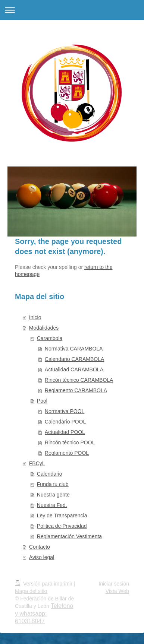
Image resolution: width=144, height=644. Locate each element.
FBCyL (37, 463)
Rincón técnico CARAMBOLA (79, 380)
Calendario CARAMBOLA (75, 359)
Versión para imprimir (44, 584)
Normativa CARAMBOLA (74, 349)
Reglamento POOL (67, 453)
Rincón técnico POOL (70, 442)
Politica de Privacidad (62, 526)
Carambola (50, 338)
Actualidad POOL (65, 432)
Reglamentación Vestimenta (69, 536)
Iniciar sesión (114, 584)
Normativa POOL (65, 411)
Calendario (50, 474)
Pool (42, 401)
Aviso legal (42, 557)
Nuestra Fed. (52, 505)
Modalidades (44, 328)
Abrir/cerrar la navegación (72, 10)
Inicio (35, 317)
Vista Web (117, 591)
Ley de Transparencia (62, 515)
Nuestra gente (53, 495)
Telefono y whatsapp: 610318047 (44, 613)
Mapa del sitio (31, 591)
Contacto (40, 547)
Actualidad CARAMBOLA (74, 369)
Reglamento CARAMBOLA (76, 390)
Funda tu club (53, 484)
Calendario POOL (65, 422)
